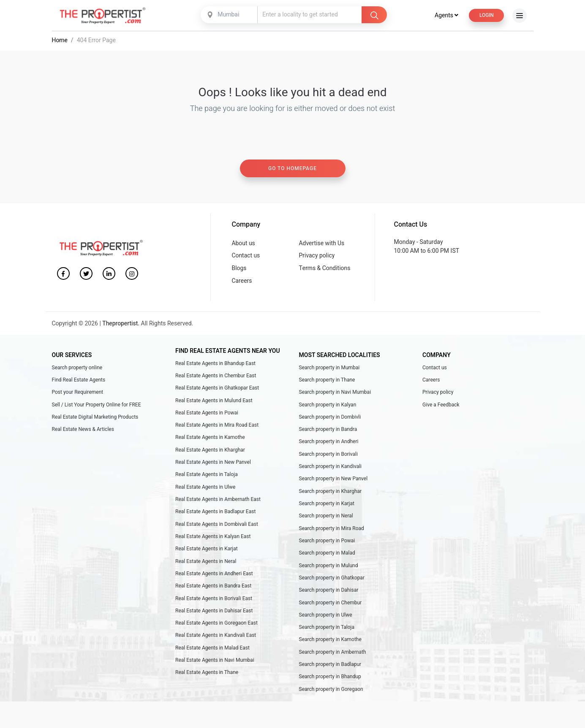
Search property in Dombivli (330, 419)
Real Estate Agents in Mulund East (214, 403)
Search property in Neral (326, 519)
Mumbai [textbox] (228, 15)
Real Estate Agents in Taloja (207, 477)
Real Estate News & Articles (83, 432)
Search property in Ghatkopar (332, 582)
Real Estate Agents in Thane (207, 677)
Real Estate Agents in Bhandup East (215, 365)
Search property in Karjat (327, 506)
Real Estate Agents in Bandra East (213, 590)
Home (60, 41)
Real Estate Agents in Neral (206, 565)
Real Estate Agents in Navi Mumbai (215, 665)
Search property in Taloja (327, 631)
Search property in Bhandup (330, 682)
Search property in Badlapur (330, 669)
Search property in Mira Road (332, 531)
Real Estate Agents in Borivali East (214, 602)
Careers (242, 283)
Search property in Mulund (329, 569)
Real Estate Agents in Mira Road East (217, 428)
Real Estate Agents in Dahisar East (214, 615)
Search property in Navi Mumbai (335, 394)
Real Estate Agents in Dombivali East (217, 527)
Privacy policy (317, 257)
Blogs (239, 269)
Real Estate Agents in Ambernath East (218, 502)
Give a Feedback (441, 407)
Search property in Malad (327, 557)
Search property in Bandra (328, 432)
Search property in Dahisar (329, 594)
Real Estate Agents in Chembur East (216, 377)
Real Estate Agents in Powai (207, 415)
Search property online (77, 369)
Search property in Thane (327, 382)
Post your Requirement (78, 394)
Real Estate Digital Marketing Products (95, 419)
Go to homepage (292, 170)
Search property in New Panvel (333, 482)
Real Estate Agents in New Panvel (213, 465)
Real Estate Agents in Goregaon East (216, 627)
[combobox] (230, 16)
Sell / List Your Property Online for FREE (97, 407)
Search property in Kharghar (331, 494)
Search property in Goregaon (331, 694)
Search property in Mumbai (329, 369)
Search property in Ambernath (333, 656)
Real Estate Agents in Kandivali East (216, 640)
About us (244, 244)
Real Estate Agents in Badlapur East (215, 515)
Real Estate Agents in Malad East (212, 652)
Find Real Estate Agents (79, 382)
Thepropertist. (121, 325)
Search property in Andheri (329, 444)
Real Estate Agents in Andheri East (214, 577)
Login (486, 16)
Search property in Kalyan (328, 407)
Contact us (246, 257)
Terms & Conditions (325, 269)
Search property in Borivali (329, 457)
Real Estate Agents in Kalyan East (213, 540)
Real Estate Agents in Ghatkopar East (217, 390)
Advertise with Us (322, 244)
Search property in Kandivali (331, 469)
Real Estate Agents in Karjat (207, 552)
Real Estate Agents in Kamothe (210, 440)
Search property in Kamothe (330, 644)
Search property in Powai (327, 544)
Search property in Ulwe (326, 619)
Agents (446, 16)
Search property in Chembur (331, 606)
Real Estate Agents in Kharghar (210, 452)
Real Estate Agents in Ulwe (205, 490)
